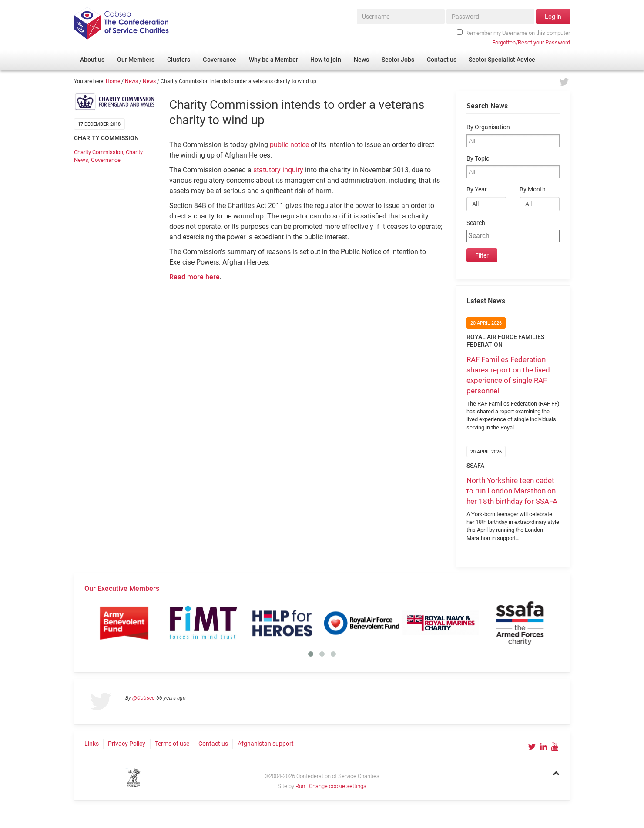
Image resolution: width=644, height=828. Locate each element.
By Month (533, 189)
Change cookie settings (338, 786)
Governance (106, 160)
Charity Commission (99, 152)
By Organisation (488, 127)
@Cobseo (144, 698)
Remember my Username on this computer (513, 33)
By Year (477, 189)
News (131, 81)
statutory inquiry (278, 170)
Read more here (195, 277)
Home (113, 81)
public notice (289, 145)
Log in (553, 17)
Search (476, 223)
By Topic (478, 159)
